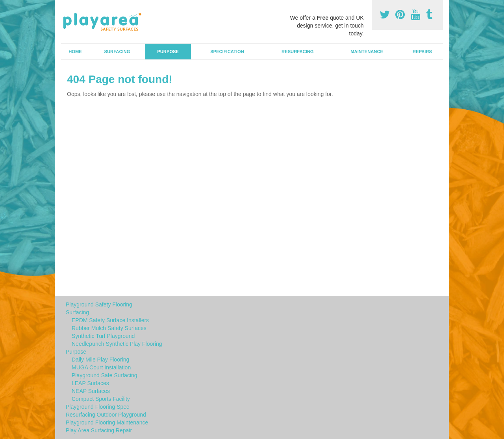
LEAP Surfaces (90, 383)
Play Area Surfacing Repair (99, 430)
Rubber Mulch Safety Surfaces (109, 328)
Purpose (168, 52)
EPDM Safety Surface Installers (110, 320)
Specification (227, 52)
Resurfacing (297, 52)
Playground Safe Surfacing (105, 375)
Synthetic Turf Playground (103, 336)
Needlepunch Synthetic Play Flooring (117, 344)
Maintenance (367, 52)
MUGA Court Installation (101, 367)
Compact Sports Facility (101, 399)
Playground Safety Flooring (99, 304)
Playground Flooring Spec (97, 407)
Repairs (422, 52)
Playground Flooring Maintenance (107, 422)
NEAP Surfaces (91, 391)
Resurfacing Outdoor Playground (106, 415)
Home (75, 52)
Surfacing (117, 52)
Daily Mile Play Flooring (100, 360)
